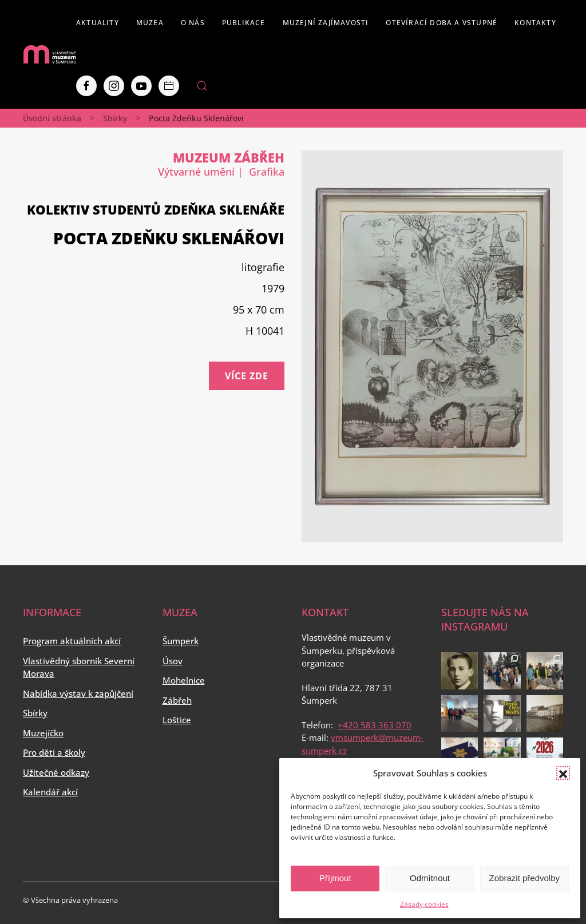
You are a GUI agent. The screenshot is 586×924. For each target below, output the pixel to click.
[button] (563, 773)
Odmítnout (430, 878)
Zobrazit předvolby (524, 878)
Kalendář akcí (50, 792)
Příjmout (335, 878)
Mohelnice (184, 680)
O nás (193, 23)
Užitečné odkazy (56, 772)
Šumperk (181, 641)
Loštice (177, 720)
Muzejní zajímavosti (326, 23)
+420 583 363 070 (375, 725)
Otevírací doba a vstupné (442, 23)
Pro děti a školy (54, 752)
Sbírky (115, 118)
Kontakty (535, 23)
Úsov (173, 661)
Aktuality (98, 23)
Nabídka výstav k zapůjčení (78, 693)
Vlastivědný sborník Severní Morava (79, 667)
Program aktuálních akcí (72, 641)
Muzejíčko (43, 733)
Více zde (247, 376)
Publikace (244, 23)
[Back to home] (50, 54)
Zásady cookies (424, 904)
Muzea (150, 23)
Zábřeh (177, 700)
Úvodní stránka (52, 118)
